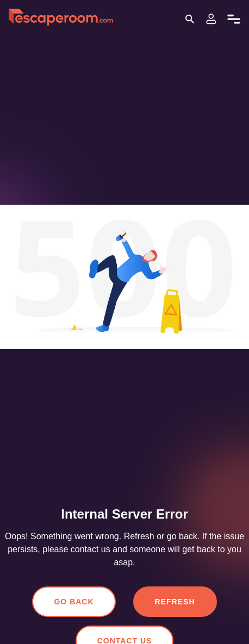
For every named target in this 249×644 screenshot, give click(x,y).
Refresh (174, 602)
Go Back (76, 602)
